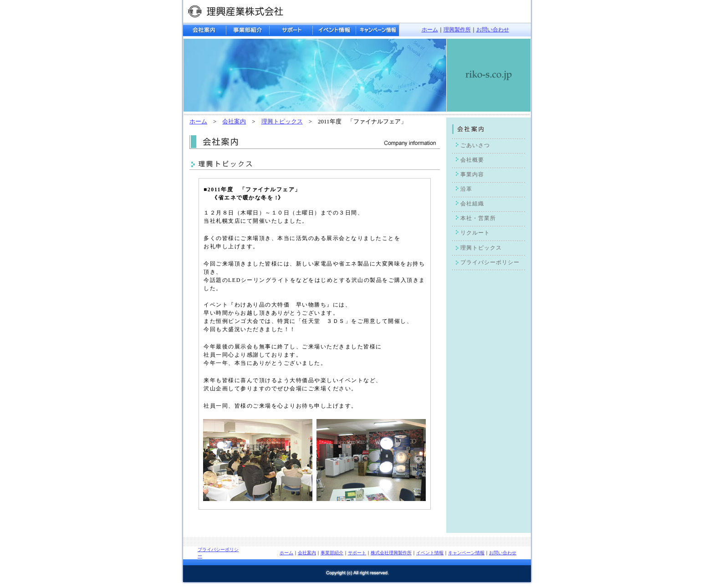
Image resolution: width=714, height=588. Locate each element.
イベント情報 (430, 553)
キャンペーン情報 (466, 553)
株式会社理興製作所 (391, 553)
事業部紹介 (332, 553)
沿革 (466, 189)
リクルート (475, 233)
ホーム (430, 30)
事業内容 (472, 174)
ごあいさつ (475, 145)
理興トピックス (282, 121)
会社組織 (472, 204)
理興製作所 (457, 30)
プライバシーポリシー (490, 262)
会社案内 (234, 121)
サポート (357, 553)
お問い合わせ (493, 30)
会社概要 (472, 160)
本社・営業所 (478, 218)
